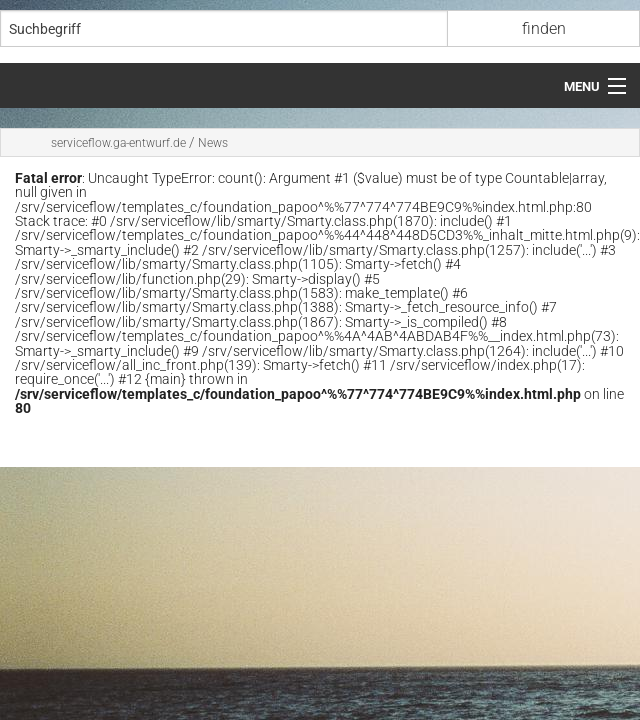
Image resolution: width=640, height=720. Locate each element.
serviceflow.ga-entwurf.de (118, 143)
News (213, 143)
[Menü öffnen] (594, 87)
